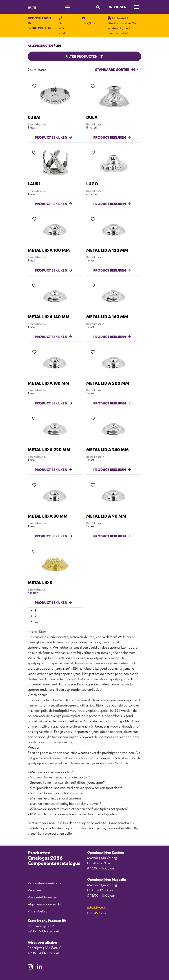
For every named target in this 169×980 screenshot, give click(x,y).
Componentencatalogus (54, 863)
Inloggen (118, 7)
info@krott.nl (97, 908)
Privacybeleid (38, 911)
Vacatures (35, 890)
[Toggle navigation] (136, 7)
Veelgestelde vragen (42, 897)
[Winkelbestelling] (117, 70)
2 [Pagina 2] (36, 616)
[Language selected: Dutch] (67, 7)
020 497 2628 (98, 913)
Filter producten (84, 56)
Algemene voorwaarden (45, 904)
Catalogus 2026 (45, 858)
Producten (39, 853)
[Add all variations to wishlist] (34, 86)
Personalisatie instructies (45, 883)
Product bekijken (51, 137)
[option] (149, 977)
